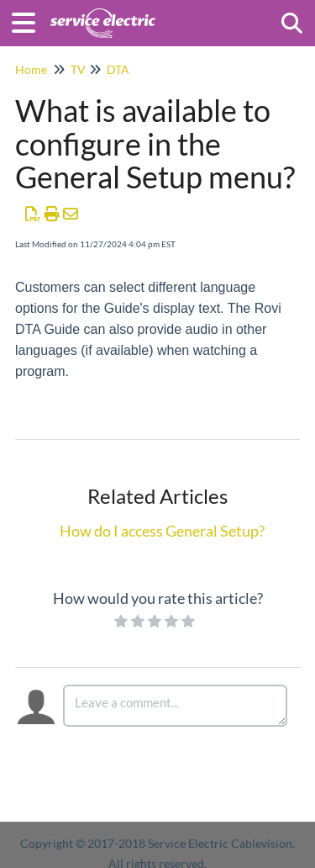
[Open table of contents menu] (29, 20)
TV (78, 69)
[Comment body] (176, 706)
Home (31, 69)
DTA (118, 69)
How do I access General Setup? (162, 531)
